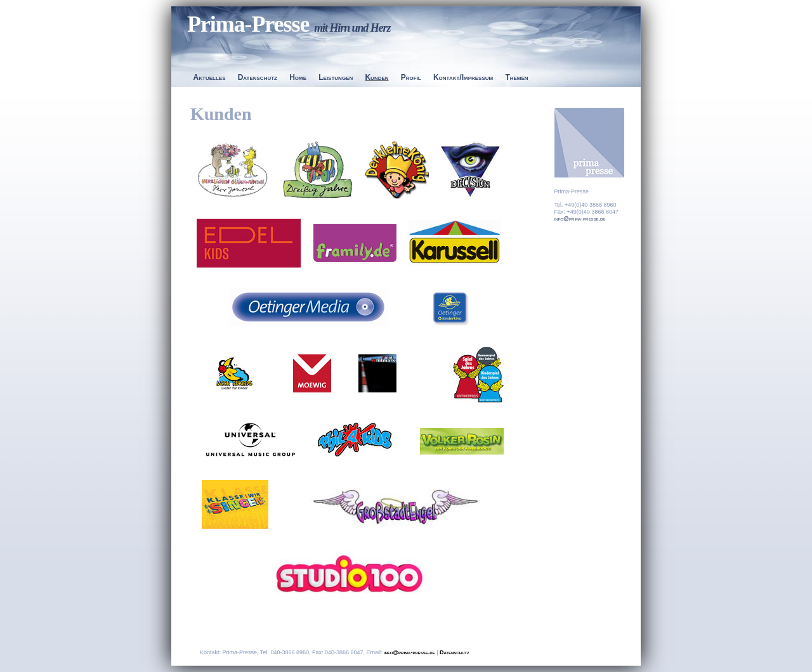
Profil (411, 77)
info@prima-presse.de (580, 219)
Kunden (377, 77)
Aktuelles (210, 77)
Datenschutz (258, 77)
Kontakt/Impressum (463, 77)
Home (298, 77)
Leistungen (336, 77)
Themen (516, 77)
